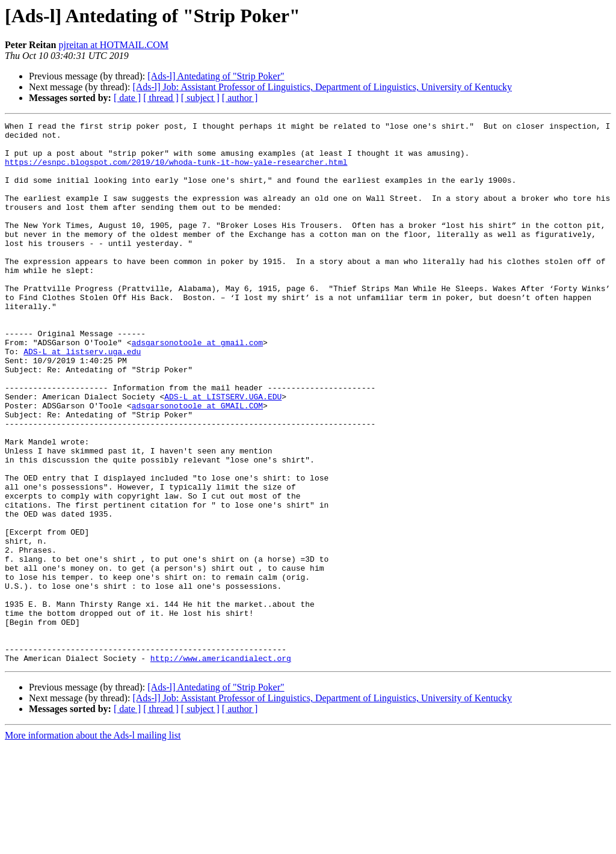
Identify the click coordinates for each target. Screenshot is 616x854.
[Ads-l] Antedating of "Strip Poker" (216, 76)
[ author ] (240, 98)
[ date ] (127, 98)
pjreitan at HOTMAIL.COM (113, 45)
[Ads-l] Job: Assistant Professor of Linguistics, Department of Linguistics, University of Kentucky (322, 87)
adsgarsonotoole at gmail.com (197, 387)
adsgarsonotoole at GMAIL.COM (197, 463)
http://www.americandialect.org (221, 766)
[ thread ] (161, 98)
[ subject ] (200, 98)
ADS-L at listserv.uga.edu (82, 398)
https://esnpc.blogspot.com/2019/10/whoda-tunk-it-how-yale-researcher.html (176, 171)
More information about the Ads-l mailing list (93, 843)
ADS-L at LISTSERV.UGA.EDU (223, 452)
